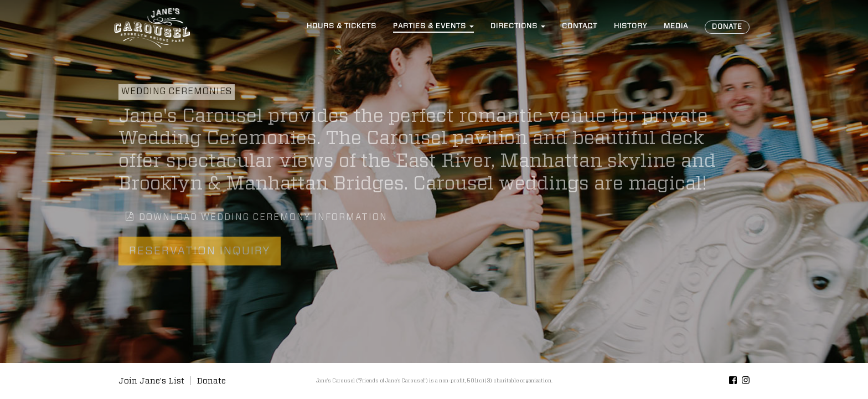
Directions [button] (518, 26)
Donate (727, 27)
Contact (580, 26)
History (631, 26)
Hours (342, 26)
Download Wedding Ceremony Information (257, 217)
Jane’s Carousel (152, 28)
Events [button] (433, 26)
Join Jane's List (151, 381)
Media (676, 26)
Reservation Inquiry (200, 251)
